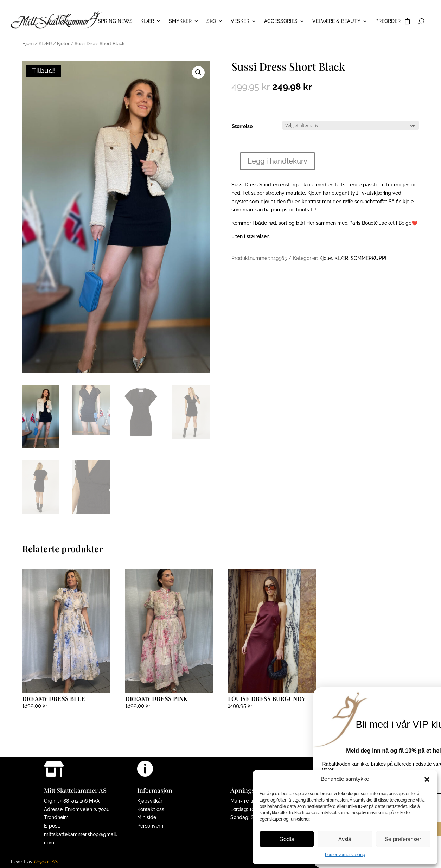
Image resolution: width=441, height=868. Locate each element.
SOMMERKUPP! (369, 258)
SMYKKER (180, 21)
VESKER (240, 21)
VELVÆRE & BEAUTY (336, 21)
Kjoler (63, 43)
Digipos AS (46, 862)
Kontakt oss (151, 809)
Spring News (115, 21)
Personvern (150, 826)
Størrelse (242, 126)
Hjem (28, 43)
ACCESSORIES (281, 21)
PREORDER (388, 21)
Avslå (345, 839)
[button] (427, 779)
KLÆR (147, 21)
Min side (147, 817)
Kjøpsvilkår (150, 801)
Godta (287, 839)
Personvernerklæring (345, 855)
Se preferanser (403, 839)
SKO (211, 21)
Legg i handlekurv (277, 161)
